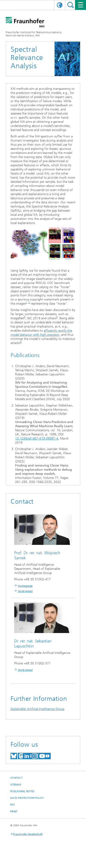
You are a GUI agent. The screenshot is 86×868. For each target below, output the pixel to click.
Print (14, 812)
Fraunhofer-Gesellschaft (28, 834)
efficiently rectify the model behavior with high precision (41, 333)
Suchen (71, 5)
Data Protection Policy (27, 798)
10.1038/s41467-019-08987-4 (37, 438)
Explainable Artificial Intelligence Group (37, 709)
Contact (16, 778)
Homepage (25, 586)
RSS (13, 805)
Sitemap (16, 785)
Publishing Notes (22, 791)
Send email (25, 591)
